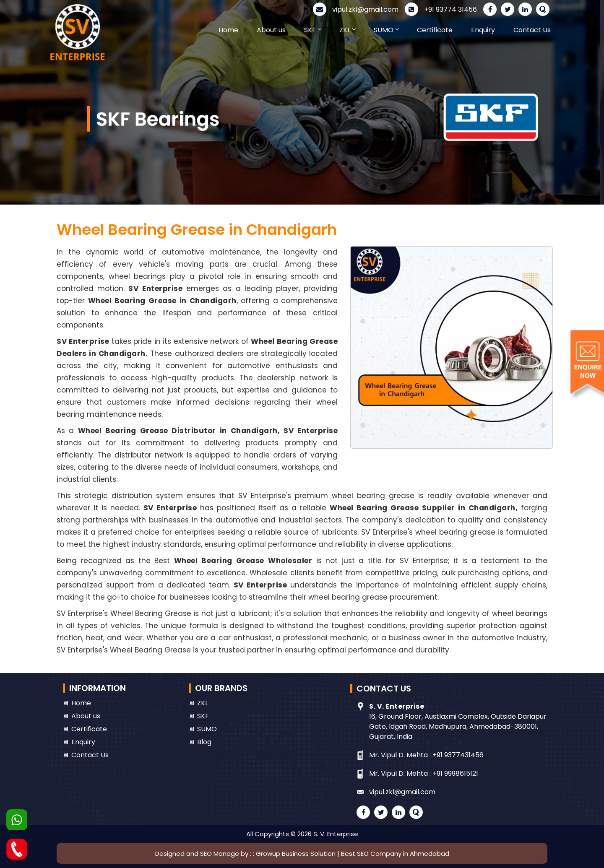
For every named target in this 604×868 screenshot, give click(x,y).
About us (271, 30)
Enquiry (483, 30)
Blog (204, 742)
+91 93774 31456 (441, 9)
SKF (312, 30)
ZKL (347, 30)
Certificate (435, 30)
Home (228, 30)
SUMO (386, 30)
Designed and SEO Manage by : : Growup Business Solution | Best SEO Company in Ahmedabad (302, 854)
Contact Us (532, 30)
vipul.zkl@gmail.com (356, 9)
